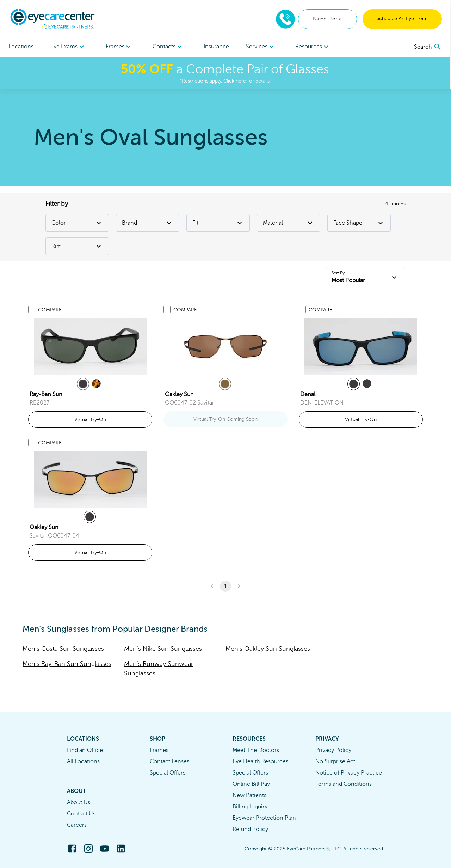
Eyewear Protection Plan (264, 818)
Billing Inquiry (250, 807)
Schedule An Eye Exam (403, 19)
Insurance (217, 47)
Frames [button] (119, 47)
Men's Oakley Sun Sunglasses (268, 649)
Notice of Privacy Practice (349, 773)
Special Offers (168, 773)
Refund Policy (250, 829)
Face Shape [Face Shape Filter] (359, 223)
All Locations (83, 761)
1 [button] (225, 586)
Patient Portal (328, 19)
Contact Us (81, 814)
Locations (21, 47)
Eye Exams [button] (68, 47)
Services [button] (261, 47)
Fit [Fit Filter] (218, 223)
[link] (90, 347)
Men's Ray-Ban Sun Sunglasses (67, 664)
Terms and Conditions (344, 784)
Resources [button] (314, 47)
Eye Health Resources (260, 761)
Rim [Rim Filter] (77, 246)
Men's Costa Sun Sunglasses (63, 649)
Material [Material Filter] (289, 223)
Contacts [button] (168, 47)
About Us (79, 802)
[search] (429, 47)
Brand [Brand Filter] (148, 223)
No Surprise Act (335, 761)
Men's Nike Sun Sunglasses (163, 649)
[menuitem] (68, 47)
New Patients (249, 795)
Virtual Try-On (90, 420)
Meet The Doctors (256, 750)
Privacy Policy (333, 750)
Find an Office (85, 750)
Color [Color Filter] (77, 223)
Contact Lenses (169, 761)
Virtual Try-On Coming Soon (225, 419)
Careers (77, 825)
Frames (159, 750)
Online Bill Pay (251, 784)
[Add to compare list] (32, 310)
